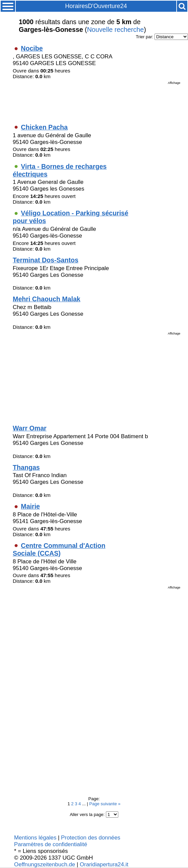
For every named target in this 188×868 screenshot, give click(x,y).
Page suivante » (105, 804)
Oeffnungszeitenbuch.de (45, 864)
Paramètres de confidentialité (51, 844)
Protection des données (91, 838)
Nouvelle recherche (116, 30)
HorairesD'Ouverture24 (96, 6)
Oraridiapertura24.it (104, 864)
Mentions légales (35, 838)
